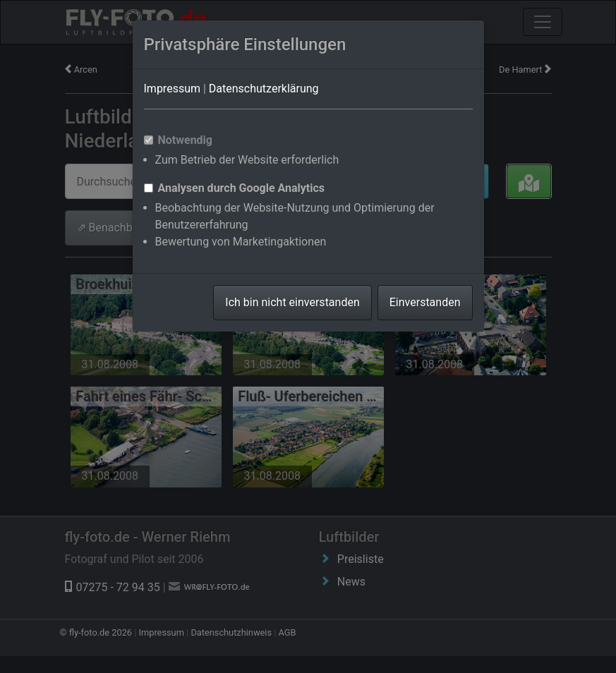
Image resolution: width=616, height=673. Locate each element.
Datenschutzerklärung (264, 89)
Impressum (173, 89)
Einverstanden (425, 302)
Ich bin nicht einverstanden (292, 302)
